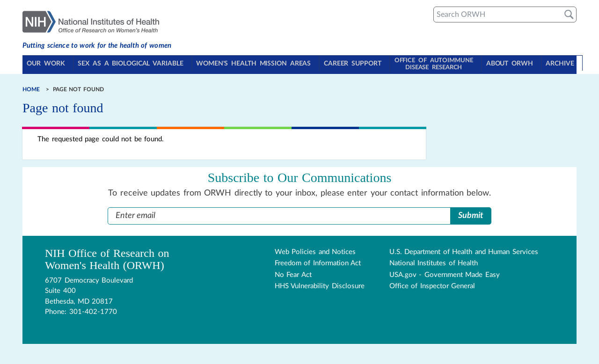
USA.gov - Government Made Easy (445, 272)
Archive (556, 64)
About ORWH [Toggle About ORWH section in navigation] (507, 64)
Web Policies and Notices (315, 249)
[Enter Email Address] (279, 213)
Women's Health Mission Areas (253, 64)
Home (31, 87)
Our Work (47, 64)
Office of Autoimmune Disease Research (430, 63)
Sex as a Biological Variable (131, 64)
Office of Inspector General (432, 284)
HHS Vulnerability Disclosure (320, 284)
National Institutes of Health (434, 261)
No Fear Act (293, 272)
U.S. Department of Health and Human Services (464, 249)
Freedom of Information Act (318, 261)
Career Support (352, 64)
